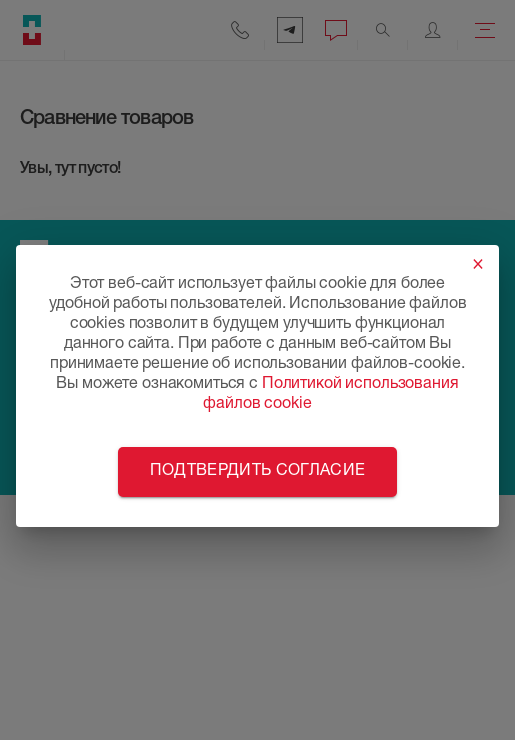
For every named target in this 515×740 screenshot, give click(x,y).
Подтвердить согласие (257, 472)
